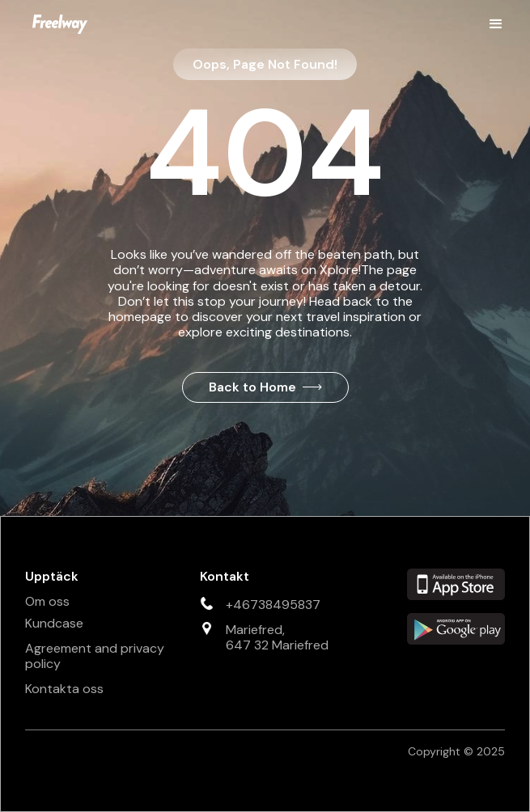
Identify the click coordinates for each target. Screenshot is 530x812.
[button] (496, 24)
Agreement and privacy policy (95, 656)
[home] (56, 24)
